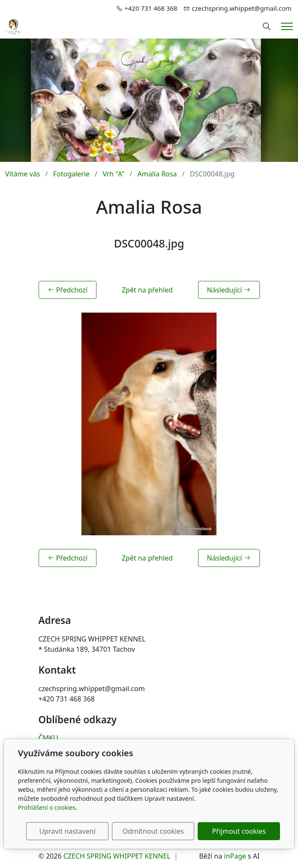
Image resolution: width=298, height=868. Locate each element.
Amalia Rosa (157, 174)
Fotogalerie (71, 174)
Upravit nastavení (67, 831)
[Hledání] (267, 27)
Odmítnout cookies (153, 831)
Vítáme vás (23, 174)
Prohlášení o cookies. (48, 807)
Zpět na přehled (147, 290)
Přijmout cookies (239, 831)
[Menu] (287, 26)
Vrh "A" (113, 174)
